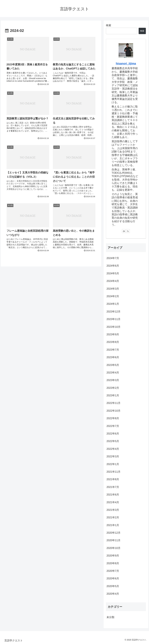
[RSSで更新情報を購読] (128, 231)
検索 (109, 25)
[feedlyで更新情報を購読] (124, 231)
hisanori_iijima (126, 63)
